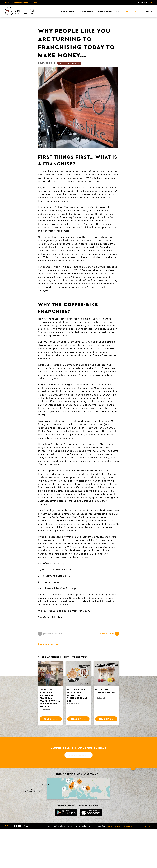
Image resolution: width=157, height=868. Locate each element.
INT (139, 3)
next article (109, 634)
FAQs (150, 826)
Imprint (117, 826)
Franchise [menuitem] (68, 11)
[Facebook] (16, 826)
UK (151, 3)
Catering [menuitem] (87, 11)
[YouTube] (23, 826)
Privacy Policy (128, 826)
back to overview (49, 644)
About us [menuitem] (131, 11)
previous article (50, 634)
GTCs (137, 826)
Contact (109, 826)
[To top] (133, 768)
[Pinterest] (27, 826)
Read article (51, 719)
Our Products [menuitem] (108, 11)
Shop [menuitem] (149, 11)
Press (144, 826)
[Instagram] (19, 826)
